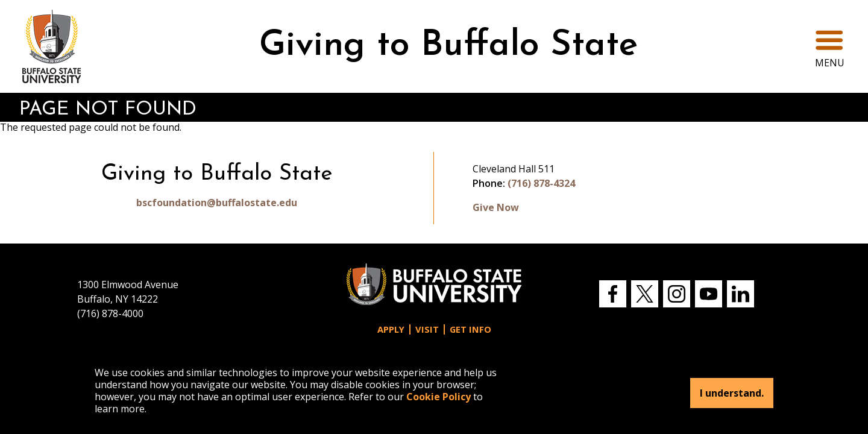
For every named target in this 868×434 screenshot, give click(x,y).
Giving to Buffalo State (448, 46)
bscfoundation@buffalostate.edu (217, 203)
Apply (391, 329)
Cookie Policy (439, 397)
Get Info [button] (470, 329)
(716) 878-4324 (541, 183)
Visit (427, 329)
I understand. (732, 393)
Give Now (496, 207)
